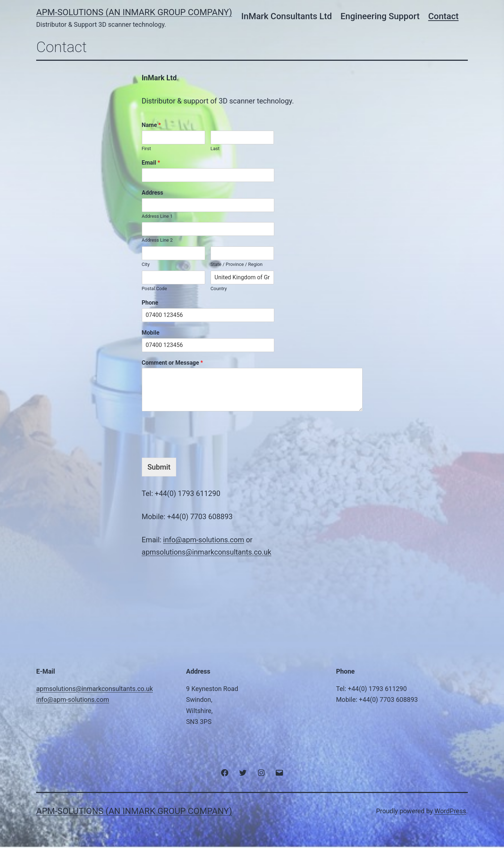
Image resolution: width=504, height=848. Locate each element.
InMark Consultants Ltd (287, 16)
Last (215, 149)
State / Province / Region (237, 264)
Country (219, 289)
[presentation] (197, 433)
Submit (159, 467)
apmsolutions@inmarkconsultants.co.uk (207, 552)
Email (151, 163)
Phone (150, 303)
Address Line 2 (157, 240)
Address (153, 193)
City (146, 264)
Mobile (151, 333)
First (147, 149)
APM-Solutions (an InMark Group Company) (134, 12)
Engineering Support (380, 16)
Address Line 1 (157, 216)
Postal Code (154, 289)
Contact (443, 16)
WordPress (450, 811)
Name (151, 125)
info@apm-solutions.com (204, 540)
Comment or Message (172, 363)
